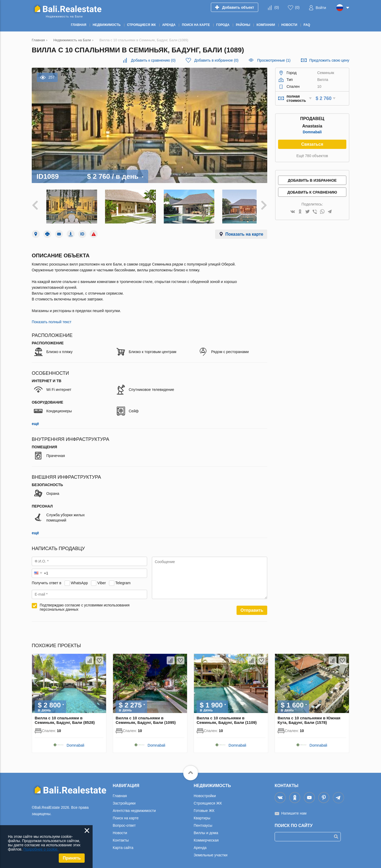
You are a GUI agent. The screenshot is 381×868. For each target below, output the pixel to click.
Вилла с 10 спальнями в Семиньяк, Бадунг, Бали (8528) (65, 717)
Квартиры (202, 815)
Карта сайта (123, 844)
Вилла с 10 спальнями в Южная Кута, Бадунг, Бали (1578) (309, 717)
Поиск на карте (126, 815)
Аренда (200, 844)
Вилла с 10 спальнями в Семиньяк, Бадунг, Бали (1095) (146, 717)
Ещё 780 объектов (312, 156)
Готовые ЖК (204, 807)
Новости (120, 829)
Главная (120, 792)
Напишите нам (294, 810)
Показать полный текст (52, 318)
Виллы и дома (206, 829)
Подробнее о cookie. (41, 849)
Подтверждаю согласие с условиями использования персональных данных (85, 604)
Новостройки (205, 792)
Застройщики (124, 800)
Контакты (121, 837)
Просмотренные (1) (274, 60)
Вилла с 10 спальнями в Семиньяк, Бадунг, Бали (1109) (227, 717)
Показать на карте (244, 231)
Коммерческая (206, 837)
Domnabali (312, 132)
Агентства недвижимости (134, 807)
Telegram (123, 579)
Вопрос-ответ (124, 822)
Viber (102, 579)
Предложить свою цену (329, 60)
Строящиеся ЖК (208, 800)
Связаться (312, 144)
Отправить (252, 607)
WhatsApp (79, 579)
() (277, 7)
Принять (72, 858)
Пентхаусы (203, 822)
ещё (35, 420)
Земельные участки (211, 852)
